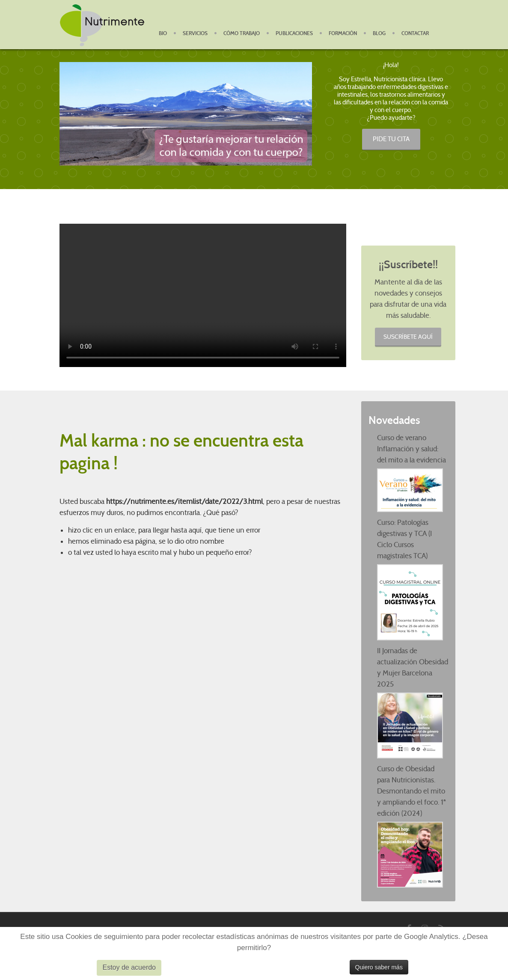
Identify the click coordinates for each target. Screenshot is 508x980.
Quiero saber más (379, 967)
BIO (163, 33)
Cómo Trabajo (242, 33)
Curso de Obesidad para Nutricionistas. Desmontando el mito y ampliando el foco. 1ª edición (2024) (411, 791)
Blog (379, 33)
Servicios (195, 33)
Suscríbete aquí (408, 337)
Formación (343, 33)
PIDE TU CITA (391, 139)
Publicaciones (294, 33)
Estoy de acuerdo (129, 967)
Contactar (415, 33)
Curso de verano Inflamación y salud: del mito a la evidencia (411, 449)
